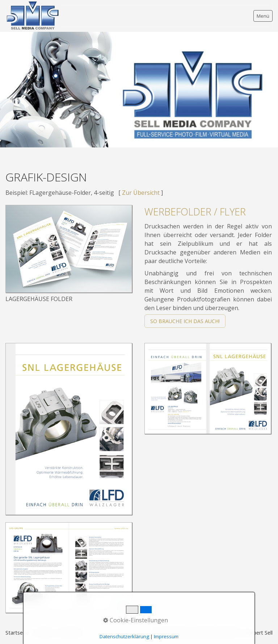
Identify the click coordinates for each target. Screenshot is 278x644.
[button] (185, 321)
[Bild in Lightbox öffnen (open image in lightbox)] (69, 249)
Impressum (72, 633)
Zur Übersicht (141, 193)
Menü (263, 16)
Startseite (17, 633)
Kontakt (44, 633)
